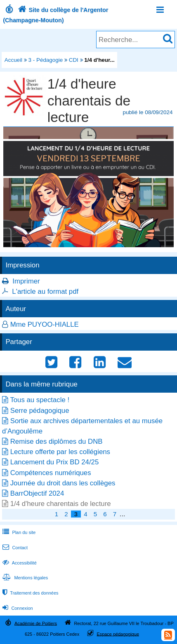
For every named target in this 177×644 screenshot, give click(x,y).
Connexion (17, 608)
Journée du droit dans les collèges (63, 483)
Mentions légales (24, 578)
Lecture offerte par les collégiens (60, 452)
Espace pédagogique (118, 634)
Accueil (13, 60)
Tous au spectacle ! (40, 400)
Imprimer (26, 281)
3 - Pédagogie (46, 60)
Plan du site (18, 532)
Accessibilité (19, 563)
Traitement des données (29, 593)
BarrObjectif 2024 (37, 493)
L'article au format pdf (45, 292)
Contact (14, 548)
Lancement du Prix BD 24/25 (55, 462)
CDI (74, 60)
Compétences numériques (51, 473)
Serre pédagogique (40, 411)
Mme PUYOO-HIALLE (45, 324)
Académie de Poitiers (36, 623)
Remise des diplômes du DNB (57, 441)
